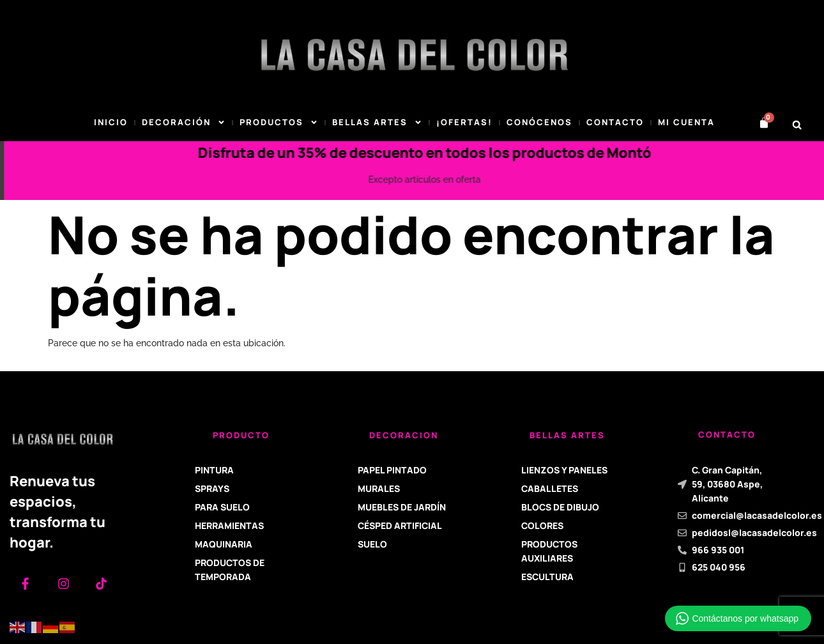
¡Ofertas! (464, 122)
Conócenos (539, 122)
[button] (797, 125)
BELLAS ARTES (377, 123)
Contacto (615, 122)
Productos (279, 123)
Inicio (111, 122)
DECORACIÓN (184, 123)
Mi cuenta (686, 122)
